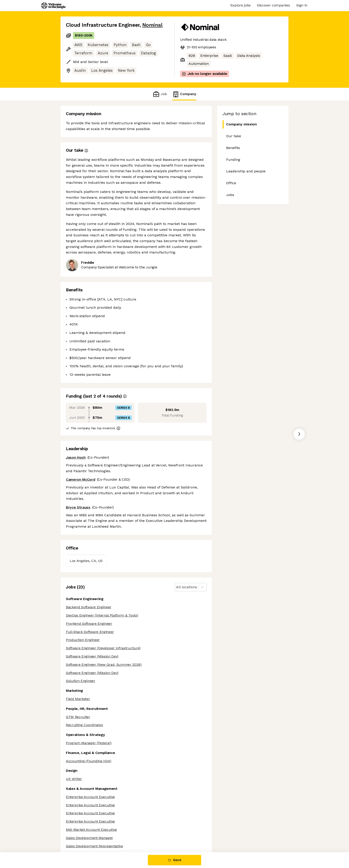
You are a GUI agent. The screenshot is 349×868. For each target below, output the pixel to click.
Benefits (233, 148)
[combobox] (177, 587)
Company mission (240, 124)
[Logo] (53, 6)
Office (231, 183)
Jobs (230, 195)
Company (184, 94)
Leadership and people (246, 171)
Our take (234, 136)
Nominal (152, 25)
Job (160, 94)
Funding (233, 160)
